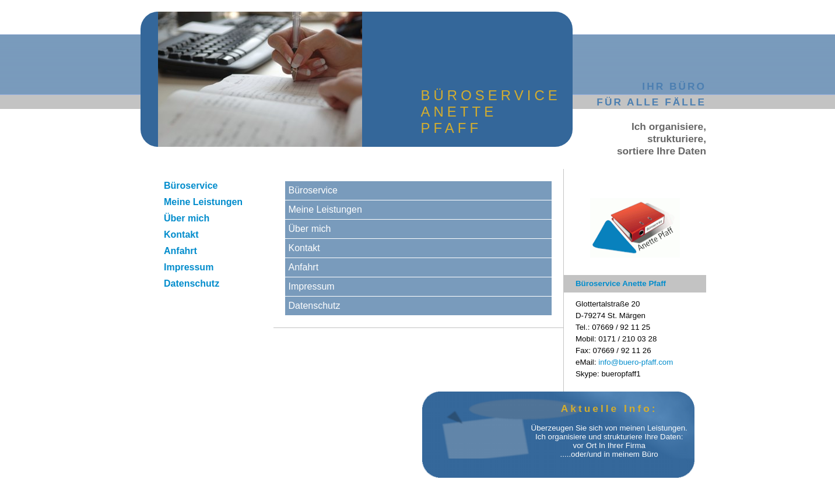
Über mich (187, 218)
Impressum (189, 267)
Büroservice (191, 186)
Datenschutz (192, 283)
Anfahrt (180, 251)
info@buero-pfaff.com (636, 362)
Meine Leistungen (203, 202)
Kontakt (181, 235)
